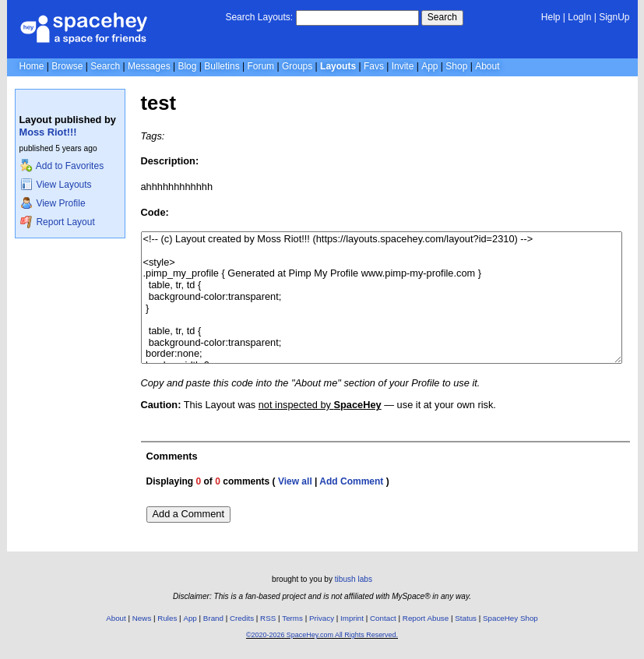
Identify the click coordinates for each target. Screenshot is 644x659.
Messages (149, 66)
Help (551, 17)
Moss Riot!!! (48, 132)
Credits (242, 618)
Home (32, 66)
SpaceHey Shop (510, 618)
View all (295, 481)
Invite (403, 66)
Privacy (322, 618)
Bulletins (222, 66)
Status (466, 618)
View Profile (53, 203)
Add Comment (351, 481)
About (487, 66)
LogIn (579, 17)
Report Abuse (426, 618)
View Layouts (56, 185)
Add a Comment (188, 514)
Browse (67, 66)
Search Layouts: (259, 17)
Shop (456, 66)
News (142, 618)
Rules (167, 618)
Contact (383, 618)
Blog (187, 66)
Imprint (352, 618)
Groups (297, 66)
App (429, 66)
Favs (374, 66)
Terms (292, 618)
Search (442, 17)
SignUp (614, 17)
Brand (213, 618)
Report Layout (58, 222)
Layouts (338, 66)
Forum (260, 66)
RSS (268, 618)
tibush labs (354, 579)
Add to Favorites (62, 166)
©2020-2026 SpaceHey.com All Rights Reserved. (322, 635)
